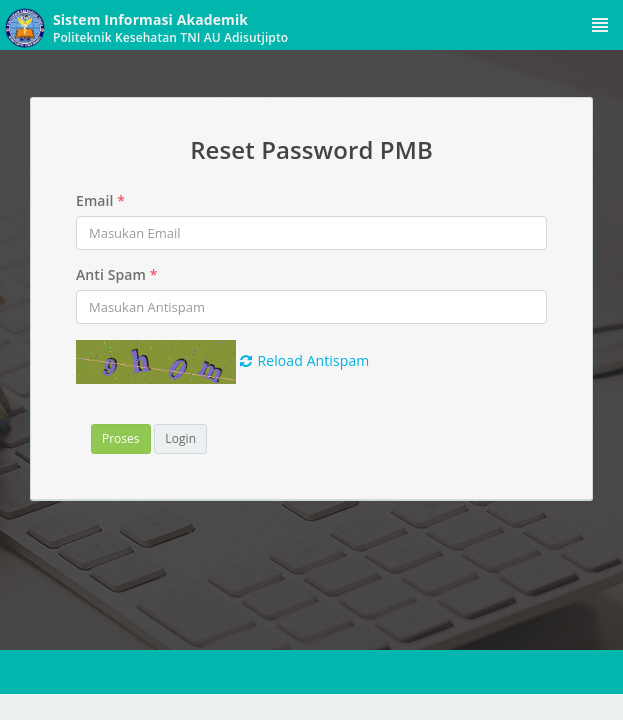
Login (180, 438)
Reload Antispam (305, 360)
